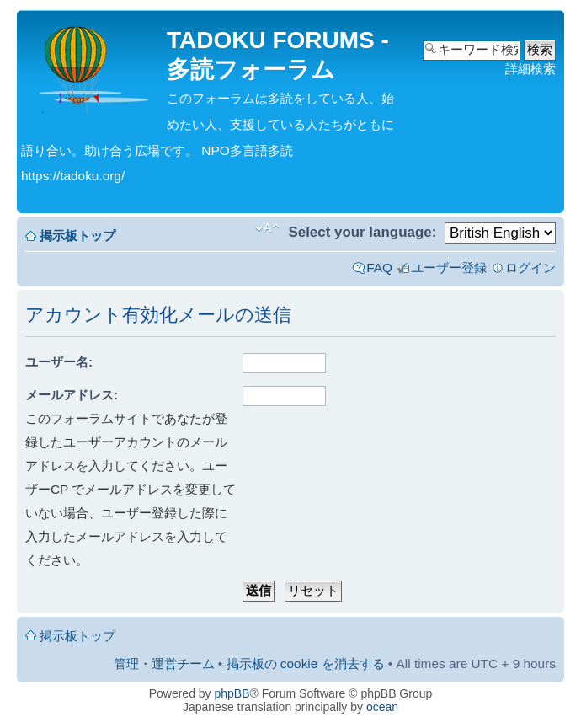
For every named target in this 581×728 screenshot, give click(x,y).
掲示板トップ (77, 236)
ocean (382, 707)
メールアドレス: (72, 395)
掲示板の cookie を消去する (306, 664)
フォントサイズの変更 (267, 228)
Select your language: (362, 232)
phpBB (232, 693)
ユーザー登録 (449, 268)
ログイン (530, 268)
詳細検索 (530, 69)
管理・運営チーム (164, 664)
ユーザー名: (59, 362)
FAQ (379, 268)
